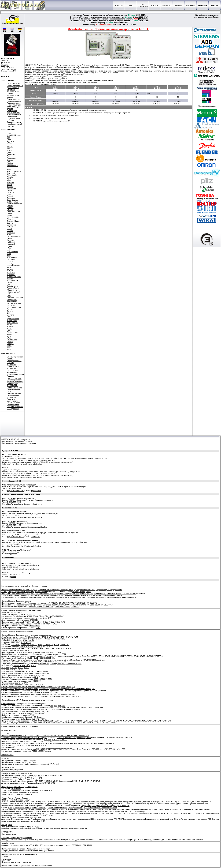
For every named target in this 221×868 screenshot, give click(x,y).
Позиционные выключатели (42, 594)
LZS (31, 648)
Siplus (45, 618)
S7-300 (35, 616)
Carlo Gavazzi (13, 200)
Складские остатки (7, 67)
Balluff (9, 185)
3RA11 (97, 660)
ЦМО (9, 162)
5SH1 (48, 721)
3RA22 (91, 660)
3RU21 (35, 658)
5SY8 (97, 707)
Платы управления (78, 738)
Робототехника (13, 405)
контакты (155, 5)
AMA (76, 743)
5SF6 (115, 721)
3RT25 (51, 645)
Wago (9, 338)
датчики (5, 856)
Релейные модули (24, 800)
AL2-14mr (35, 779)
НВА (3, 594)
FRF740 (59, 775)
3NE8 (99, 723)
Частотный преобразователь (35, 590)
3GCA (40, 743)
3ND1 (150, 721)
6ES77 (50, 624)
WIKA (9, 143)
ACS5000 (63, 740)
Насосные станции (72, 597)
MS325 (57, 749)
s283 (110, 749)
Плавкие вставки (86, 594)
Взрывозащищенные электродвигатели (120, 597)
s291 (114, 749)
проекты (179, 5)
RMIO (88, 738)
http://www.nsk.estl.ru (15, 569)
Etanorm (18, 760)
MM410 (52, 603)
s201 (89, 749)
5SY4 (83, 707)
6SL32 (77, 607)
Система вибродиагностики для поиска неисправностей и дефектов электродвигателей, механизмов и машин (46, 689)
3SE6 (50, 679)
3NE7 (94, 723)
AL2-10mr (26, 779)
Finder (9, 229)
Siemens (10, 141)
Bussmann (11, 198)
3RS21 (45, 671)
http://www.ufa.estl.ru (16, 537)
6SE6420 (78, 603)
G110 (54, 605)
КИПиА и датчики (14, 393)
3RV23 (142, 656)
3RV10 (96, 656)
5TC (41, 719)
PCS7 (38, 628)
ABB (9, 169)
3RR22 (26, 668)
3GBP (50, 743)
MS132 (45, 749)
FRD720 (38, 775)
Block (9, 194)
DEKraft (10, 210)
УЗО (124, 594)
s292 (119, 749)
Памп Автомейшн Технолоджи (14, 849)
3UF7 (63, 664)
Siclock (68, 687)
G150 (92, 605)
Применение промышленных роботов (13, 118)
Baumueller (11, 188)
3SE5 (41, 679)
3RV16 (119, 656)
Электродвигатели (14, 380)
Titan (42, 792)
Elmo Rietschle (13, 217)
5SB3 (81, 721)
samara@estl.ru (41, 527)
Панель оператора (27, 592)
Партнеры (4, 64)
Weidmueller (12, 340)
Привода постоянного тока (14, 377)
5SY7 (92, 707)
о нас (131, 5)
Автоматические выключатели (18, 594)
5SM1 (38, 713)
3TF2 (18, 645)
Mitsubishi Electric (14, 135)
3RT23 (29, 645)
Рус (4, 30)
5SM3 (43, 713)
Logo (30, 614)
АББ (3, 734)
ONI (9, 137)
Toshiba (10, 326)
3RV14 (113, 656)
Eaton (9, 215)
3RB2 (41, 658)
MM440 (71, 603)
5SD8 (91, 721)
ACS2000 (55, 740)
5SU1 (42, 711)
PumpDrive (32, 762)
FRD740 (45, 775)
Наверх (44, 586)
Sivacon (28, 717)
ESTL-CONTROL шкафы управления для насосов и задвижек (15, 87)
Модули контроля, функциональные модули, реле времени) (105, 806)
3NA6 (136, 721)
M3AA (29, 743)
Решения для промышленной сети (163, 819)
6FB (57, 692)
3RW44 (75, 637)
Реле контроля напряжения (104, 595)
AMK (83, 743)
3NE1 (74, 723)
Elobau (10, 219)
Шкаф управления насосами (92, 597)
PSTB (43, 745)
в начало (119, 5)
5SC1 (86, 721)
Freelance (47, 751)
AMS (91, 743)
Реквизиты (4, 60)
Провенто (11, 154)
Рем (9, 156)
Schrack (10, 309)
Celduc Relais (12, 202)
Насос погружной (57, 597)
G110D (76, 605)
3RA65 (52, 662)
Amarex (11, 760)
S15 (34, 845)
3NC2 (50, 723)
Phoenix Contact (13, 292)
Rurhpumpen (12, 301)
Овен (9, 152)
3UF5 (79, 664)
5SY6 (78, 707)
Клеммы (119, 595)
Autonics (10, 183)
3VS (65, 696)
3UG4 (21, 669)
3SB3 (38, 681)
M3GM (66, 743)
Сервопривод (12, 384)
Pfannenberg (12, 290)
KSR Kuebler (12, 257)
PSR (31, 745)
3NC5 (60, 723)
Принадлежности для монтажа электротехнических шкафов (92, 808)
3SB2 (34, 681)
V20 (72, 607)
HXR (71, 743)
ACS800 (78, 736)
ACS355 (57, 736)
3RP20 (22, 666)
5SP (101, 707)
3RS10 (28, 671)
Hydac (9, 246)
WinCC (37, 626)
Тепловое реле (86, 595)
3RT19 (34, 666)
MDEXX (10, 271)
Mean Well (11, 273)
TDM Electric (12, 321)
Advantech (11, 173)
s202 (93, 749)
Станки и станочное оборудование (15, 408)
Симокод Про (55, 664)
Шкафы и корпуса (14, 403)
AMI (79, 743)
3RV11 (102, 656)
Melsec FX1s (18, 777)
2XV (73, 687)
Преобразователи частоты (12, 590)
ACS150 (37, 736)
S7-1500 (55, 616)
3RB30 (46, 658)
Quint (23, 802)
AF (14, 747)
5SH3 (57, 721)
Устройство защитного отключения (108, 594)
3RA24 (40, 646)
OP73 (29, 622)
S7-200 (29, 616)
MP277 (51, 622)
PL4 (43, 790)
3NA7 (145, 721)
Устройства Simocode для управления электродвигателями (15, 371)
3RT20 (31, 641)
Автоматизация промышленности (14, 100)
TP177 (45, 622)
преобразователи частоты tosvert (15, 845)
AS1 (42, 845)
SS (49, 783)
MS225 (51, 749)
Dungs (10, 213)
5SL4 (69, 707)
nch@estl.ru (36, 546)
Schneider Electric (14, 307)
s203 (97, 749)
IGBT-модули (42, 738)
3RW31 (56, 637)
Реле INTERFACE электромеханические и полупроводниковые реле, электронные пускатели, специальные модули (113, 802)
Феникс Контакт (8, 798)
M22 (33, 792)
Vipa (9, 336)
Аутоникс (5, 730)
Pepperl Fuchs (19, 854)
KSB (9, 133)
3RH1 (23, 648)
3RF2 (53, 652)
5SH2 (52, 721)
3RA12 (103, 660)
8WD (26, 683)
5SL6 (73, 707)
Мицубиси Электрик (10, 773)
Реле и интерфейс (42, 595)
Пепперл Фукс (7, 854)
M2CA (35, 743)
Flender (10, 231)
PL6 (47, 790)
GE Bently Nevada (14, 236)
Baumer (10, 187)
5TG (37, 719)
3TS (36, 696)
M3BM (61, 743)
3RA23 (34, 646)
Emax (84, 749)
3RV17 (125, 656)
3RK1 (53, 639)
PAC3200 (64, 709)
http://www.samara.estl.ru (17, 527)
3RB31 (52, 658)
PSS (35, 745)
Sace (74, 749)
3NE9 (104, 723)
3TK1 (40, 645)
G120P (65, 605)
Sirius (14, 641)
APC (9, 179)
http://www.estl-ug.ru (15, 504)
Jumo (9, 254)
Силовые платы (63, 738)
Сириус (19, 641)
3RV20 (131, 656)
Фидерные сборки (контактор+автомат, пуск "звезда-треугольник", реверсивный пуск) (36, 660)
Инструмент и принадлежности (55, 808)
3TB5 (14, 645)
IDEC (9, 248)
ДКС (9, 148)
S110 (97, 605)
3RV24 (148, 656)
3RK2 (58, 639)
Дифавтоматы (59, 594)
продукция (167, 5)
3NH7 (170, 721)
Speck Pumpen (13, 319)
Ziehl (9, 349)
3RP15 (16, 666)
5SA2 (72, 721)
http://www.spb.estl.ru (16, 491)
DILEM (18, 789)
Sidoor (52, 692)
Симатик (23, 616)
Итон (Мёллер (20, 787)
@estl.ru (13, 554)
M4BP (55, 743)
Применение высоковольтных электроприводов (14, 113)
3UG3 (16, 669)
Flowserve (11, 233)
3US (82, 696)
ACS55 (30, 736)
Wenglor (10, 344)
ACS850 (85, 736)
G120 (70, 605)
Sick (9, 313)
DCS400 (27, 741)
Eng (12, 30)
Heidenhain (11, 242)
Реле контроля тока (9, 668)
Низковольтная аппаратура (13, 396)
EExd (112, 743)
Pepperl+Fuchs (13, 288)
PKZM (39, 790)
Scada (88, 592)
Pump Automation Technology (38, 849)
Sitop (16, 612)
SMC (9, 317)
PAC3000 (48, 709)
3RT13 (35, 645)
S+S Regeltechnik (14, 303)
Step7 (31, 626)
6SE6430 (86, 603)
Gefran (10, 238)
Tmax (79, 749)
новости (215, 5)
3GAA (24, 743)
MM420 (58, 603)
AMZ (95, 743)
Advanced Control (14, 171)
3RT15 (57, 645)
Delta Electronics (14, 211)
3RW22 (43, 637)
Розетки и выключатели (12, 400)
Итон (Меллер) (7, 787)
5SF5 (105, 721)
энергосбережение (26, 441)
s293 (123, 749)
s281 (102, 749)
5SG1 (43, 721)
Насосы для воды (42, 597)
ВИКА (4, 860)
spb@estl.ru (36, 491)
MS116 (39, 749)
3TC (67, 645)
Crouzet (10, 206)
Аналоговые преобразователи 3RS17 (24, 677)
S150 (106, 605)
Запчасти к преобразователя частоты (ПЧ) (19, 738)
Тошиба (5, 843)
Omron (10, 282)
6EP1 (20, 612)
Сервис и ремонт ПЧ (8, 71)
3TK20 (45, 645)
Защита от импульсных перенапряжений (18, 595)
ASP (9, 181)
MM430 (65, 603)
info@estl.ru (37, 464)
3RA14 (28, 646)
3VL (52, 706)
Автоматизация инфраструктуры (14, 104)
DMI (104, 743)
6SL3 (110, 605)
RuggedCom (12, 300)
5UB (33, 719)
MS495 (69, 749)
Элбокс (10, 164)
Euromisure (11, 225)
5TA (45, 719)
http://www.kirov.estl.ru (16, 517)
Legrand (10, 261)
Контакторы (131, 594)
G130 (87, 605)
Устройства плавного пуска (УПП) (15, 637)
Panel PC (43, 624)
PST (39, 745)
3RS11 (34, 671)
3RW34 (62, 637)
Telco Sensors (13, 323)
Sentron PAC (28, 709)
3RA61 (34, 662)
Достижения (5, 62)
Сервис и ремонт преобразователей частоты (15, 124)
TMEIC (10, 324)
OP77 (34, 622)
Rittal (9, 139)
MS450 (63, 749)
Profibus (75, 592)
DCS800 (48, 741)
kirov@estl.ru (37, 517)
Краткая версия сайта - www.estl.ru (16, 586)
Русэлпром (11, 158)
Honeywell (11, 244)
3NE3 (79, 723)
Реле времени (74, 595)
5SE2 (33, 721)
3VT (59, 706)
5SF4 (110, 721)
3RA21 (85, 660)
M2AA (19, 743)
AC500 (35, 751)
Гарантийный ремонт (8, 69)
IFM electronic (13, 252)
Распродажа (5, 66)
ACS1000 (47, 740)
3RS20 (39, 671)
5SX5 (64, 707)
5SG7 (37, 721)
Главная (35, 586)
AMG (100, 743)
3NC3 (55, 723)
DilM (13, 789)
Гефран (5, 755)
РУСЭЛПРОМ (7, 832)
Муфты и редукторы (15, 382)
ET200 (32, 620)
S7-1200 (48, 616)
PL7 (50, 790)
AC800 (40, 751)
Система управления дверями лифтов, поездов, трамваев (25, 692)
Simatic (16, 616)
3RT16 (62, 645)
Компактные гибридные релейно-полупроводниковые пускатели (35, 654)
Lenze (9, 263)
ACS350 (51, 736)
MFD (37, 792)
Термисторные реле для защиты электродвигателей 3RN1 (25, 673)
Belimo (10, 190)
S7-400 (42, 616)
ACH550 (71, 736)
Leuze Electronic (13, 265)
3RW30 (50, 637)
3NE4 (84, 723)
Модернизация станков (13, 92)
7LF (33, 715)
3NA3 (140, 721)
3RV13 (107, 656)
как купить (203, 5)
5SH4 (62, 721)
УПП (49, 590)
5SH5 (67, 721)
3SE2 (36, 679)
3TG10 (26, 650)
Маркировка (37, 808)
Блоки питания (41, 592)
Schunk (10, 311)
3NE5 (89, 723)
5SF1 (101, 721)
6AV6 (63, 622)
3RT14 (23, 645)
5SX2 (54, 707)
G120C (59, 605)
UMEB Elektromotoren (13, 331)
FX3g (35, 777)
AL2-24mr (43, 779)
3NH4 (165, 721)
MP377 (57, 622)
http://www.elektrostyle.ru (17, 464)
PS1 (38, 845)
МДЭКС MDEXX (8, 768)
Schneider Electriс (9, 838)
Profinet (82, 592)
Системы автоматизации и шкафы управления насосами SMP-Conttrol (30, 764)
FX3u (40, 777)
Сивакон (40, 717)
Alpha (20, 779)
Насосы (10, 359)
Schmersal (11, 305)
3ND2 (155, 721)
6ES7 (61, 616)
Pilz (8, 294)
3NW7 (125, 721)
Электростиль (13, 166)
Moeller (10, 278)
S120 (101, 605)
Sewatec (25, 760)
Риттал (4, 825)
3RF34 (59, 652)
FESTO (10, 227)
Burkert (10, 196)
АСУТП (4, 592)
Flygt (9, 234)
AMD (108, 743)
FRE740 (52, 775)
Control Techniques (15, 204)
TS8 (38, 827)
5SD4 (113, 723)
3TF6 (23, 643)
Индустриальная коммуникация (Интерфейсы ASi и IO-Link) (26, 639)
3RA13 (22, 646)
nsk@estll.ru (34, 569)
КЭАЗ (9, 150)
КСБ (3, 758)
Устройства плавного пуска (13, 365)
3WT (63, 706)
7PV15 (28, 666)
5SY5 (87, 707)
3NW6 (120, 721)
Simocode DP (71, 664)
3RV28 (160, 656)
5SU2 (47, 711)
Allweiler (10, 177)
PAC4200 (72, 709)
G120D (82, 605)
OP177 (40, 622)
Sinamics (39, 605)
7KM (78, 709)
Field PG (35, 624)
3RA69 (64, 662)
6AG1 (50, 618)
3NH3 (160, 721)
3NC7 (65, 723)
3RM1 (64, 654)
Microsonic (11, 275)
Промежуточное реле (59, 595)
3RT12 (28, 643)
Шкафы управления (15, 357)
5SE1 (109, 723)
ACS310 (44, 736)
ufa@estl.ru (35, 537)
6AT (93, 689)
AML (87, 743)
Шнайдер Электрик (24, 838)
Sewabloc (33, 760)
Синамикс (47, 605)
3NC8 (70, 723)
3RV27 (154, 656)
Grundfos (11, 240)
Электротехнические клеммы (20, 808)
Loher (9, 267)
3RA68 (58, 662)
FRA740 (31, 775)
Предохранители (72, 594)
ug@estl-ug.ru (36, 504)
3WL (55, 706)
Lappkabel (11, 259)
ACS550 (64, 736)
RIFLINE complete (9, 800)
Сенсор (10, 160)
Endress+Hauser (14, 221)
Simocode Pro (44, 664)
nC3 (30, 845)
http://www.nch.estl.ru (16, 546)
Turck (9, 328)
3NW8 (131, 721)
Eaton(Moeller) (32, 787)
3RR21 (21, 668)
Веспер (10, 147)
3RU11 (29, 658)
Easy (30, 794)
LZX (27, 648)
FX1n (26, 777)
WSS (53, 783)
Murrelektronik (13, 280)
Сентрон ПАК (39, 709)
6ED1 (26, 614)
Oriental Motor (13, 286)
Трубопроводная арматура (24, 597)
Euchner (10, 223)
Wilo (9, 347)
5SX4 (59, 707)
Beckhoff (10, 192)
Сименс (5, 601)
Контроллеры (13, 386)
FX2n (30, 777)
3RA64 (46, 662)
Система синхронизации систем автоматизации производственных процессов (33, 687)
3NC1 (45, 723)
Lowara (10, 269)
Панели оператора (15, 387)
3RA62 (40, 662)
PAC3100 (56, 709)
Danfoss (10, 208)
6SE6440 (93, 603)
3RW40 (69, 637)
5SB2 (77, 721)
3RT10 (25, 641)
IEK (8, 250)
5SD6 (96, 721)
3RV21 (137, 656)
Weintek (10, 342)
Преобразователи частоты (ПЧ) (14, 603)
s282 (106, 749)
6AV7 (55, 624)
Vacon (9, 334)
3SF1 (45, 679)
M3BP (45, 743)
